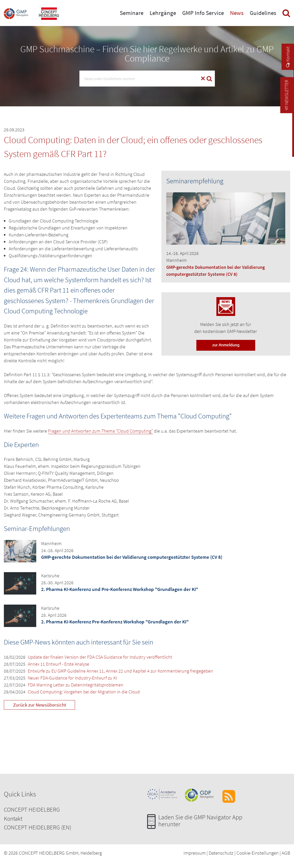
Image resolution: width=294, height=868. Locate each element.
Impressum (195, 853)
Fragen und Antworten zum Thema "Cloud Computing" (100, 431)
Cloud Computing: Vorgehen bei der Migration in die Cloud (84, 692)
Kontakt (13, 818)
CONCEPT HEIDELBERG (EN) (38, 827)
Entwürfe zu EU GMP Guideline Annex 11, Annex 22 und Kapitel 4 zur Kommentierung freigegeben (120, 671)
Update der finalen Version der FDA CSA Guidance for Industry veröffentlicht (100, 657)
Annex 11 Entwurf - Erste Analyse (58, 664)
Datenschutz (221, 853)
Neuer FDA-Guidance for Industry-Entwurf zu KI (72, 678)
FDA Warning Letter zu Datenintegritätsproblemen (76, 685)
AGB (286, 853)
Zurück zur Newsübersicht (40, 705)
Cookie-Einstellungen (258, 853)
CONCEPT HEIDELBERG (32, 809)
